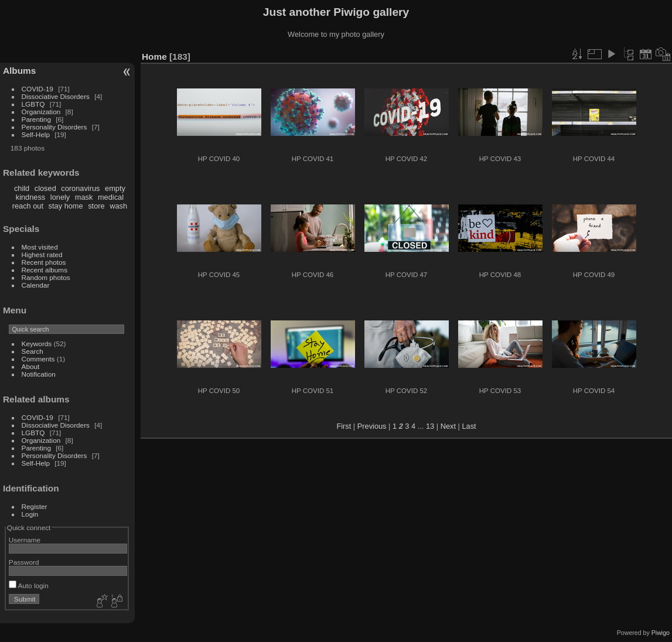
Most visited (40, 247)
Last (469, 426)
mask (84, 197)
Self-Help (36, 134)
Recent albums (45, 270)
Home (154, 57)
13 (430, 426)
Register (35, 506)
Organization (41, 112)
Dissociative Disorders (56, 96)
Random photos (46, 277)
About (31, 366)
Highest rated (42, 255)
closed (45, 188)
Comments (38, 359)
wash (118, 206)
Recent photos (44, 262)
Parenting (36, 119)
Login (30, 514)
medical (111, 197)
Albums (19, 71)
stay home (66, 206)
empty (115, 188)
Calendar (36, 285)
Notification (39, 374)
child (22, 188)
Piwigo (661, 633)
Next (448, 426)
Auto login (29, 585)
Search (33, 351)
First (344, 426)
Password (24, 562)
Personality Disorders (54, 127)
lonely (60, 197)
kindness (31, 197)
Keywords (37, 344)
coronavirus (80, 188)
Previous (372, 426)
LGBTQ (33, 104)
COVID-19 (37, 89)
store (96, 206)
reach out (28, 206)
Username (25, 540)
